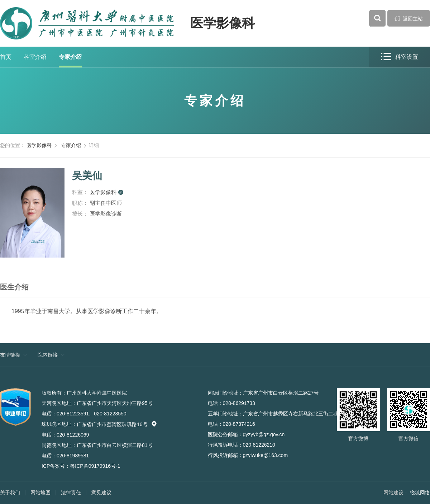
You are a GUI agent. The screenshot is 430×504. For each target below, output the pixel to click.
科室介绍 (35, 57)
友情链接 (10, 355)
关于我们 (10, 493)
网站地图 (40, 493)
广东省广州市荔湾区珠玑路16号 (117, 424)
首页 (6, 57)
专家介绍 (70, 57)
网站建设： (396, 493)
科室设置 (400, 57)
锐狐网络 (420, 493)
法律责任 (71, 493)
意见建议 (101, 493)
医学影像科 (223, 23)
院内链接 (48, 355)
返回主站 (409, 18)
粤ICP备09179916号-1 (95, 466)
